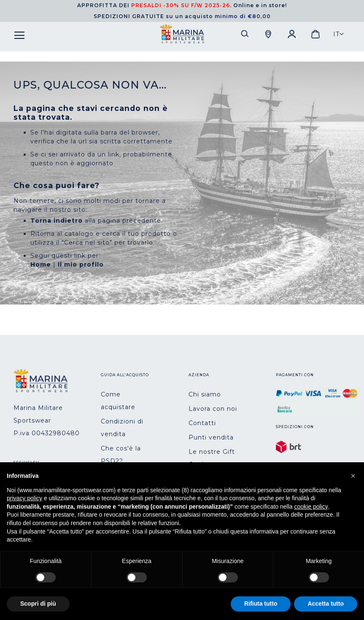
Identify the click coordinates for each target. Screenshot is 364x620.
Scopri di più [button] (38, 604)
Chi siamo (205, 394)
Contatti (202, 423)
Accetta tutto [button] (326, 604)
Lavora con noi (213, 409)
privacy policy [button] (24, 498)
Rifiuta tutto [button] (261, 604)
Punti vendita (211, 437)
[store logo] (182, 34)
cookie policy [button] (311, 507)
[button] (339, 34)
